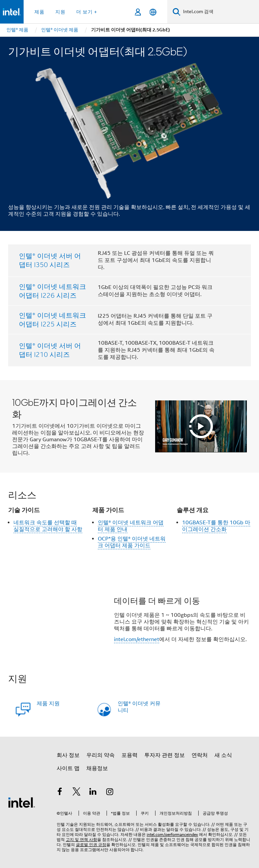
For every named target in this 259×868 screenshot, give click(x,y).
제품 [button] (39, 12)
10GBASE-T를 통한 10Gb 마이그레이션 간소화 (216, 526)
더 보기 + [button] (87, 12)
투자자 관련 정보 (165, 755)
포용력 (129, 755)
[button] (129, 622)
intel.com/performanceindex (172, 834)
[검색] (177, 12)
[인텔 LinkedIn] (93, 793)
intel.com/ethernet (137, 639)
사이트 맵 (68, 768)
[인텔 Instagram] (110, 793)
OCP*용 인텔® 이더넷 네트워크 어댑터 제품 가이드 (132, 542)
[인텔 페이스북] (60, 793)
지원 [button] (60, 12)
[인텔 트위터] (77, 793)
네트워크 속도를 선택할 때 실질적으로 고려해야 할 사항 (48, 526)
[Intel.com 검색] (220, 12)
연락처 (200, 755)
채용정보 (97, 768)
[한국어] (153, 12)
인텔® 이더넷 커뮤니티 (139, 707)
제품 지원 (48, 704)
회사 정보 (68, 755)
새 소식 (223, 755)
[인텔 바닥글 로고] (22, 802)
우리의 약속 (100, 755)
